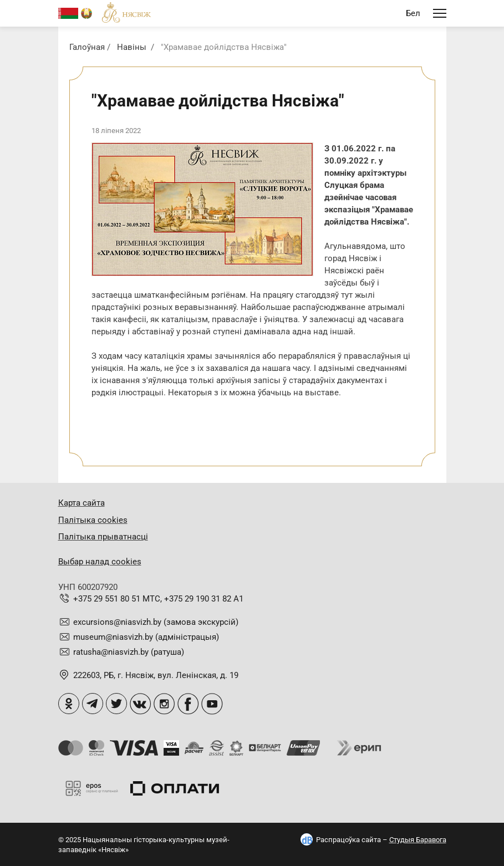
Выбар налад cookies (100, 562)
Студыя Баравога (418, 840)
